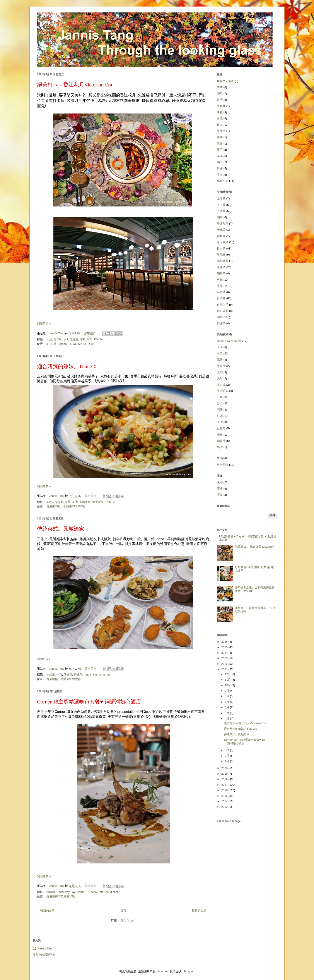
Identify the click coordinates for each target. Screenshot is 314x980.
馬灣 (220, 447)
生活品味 (223, 465)
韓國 (220, 168)
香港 (220, 175)
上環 (220, 347)
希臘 (220, 112)
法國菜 (221, 267)
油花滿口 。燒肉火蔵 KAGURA (254, 547)
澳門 (220, 150)
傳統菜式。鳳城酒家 (61, 529)
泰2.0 (50, 502)
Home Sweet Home (229, 341)
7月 (227, 702)
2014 (225, 801)
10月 (228, 685)
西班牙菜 (223, 311)
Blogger (189, 971)
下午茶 (221, 205)
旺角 (90, 339)
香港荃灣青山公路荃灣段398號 (66, 506)
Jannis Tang (45, 948)
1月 (227, 761)
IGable (98, 339)
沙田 (220, 403)
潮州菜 (221, 273)
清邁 (220, 144)
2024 (225, 653)
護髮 (220, 495)
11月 (228, 680)
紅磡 (220, 416)
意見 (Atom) (128, 921)
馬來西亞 (223, 181)
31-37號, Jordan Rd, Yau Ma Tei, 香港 (70, 344)
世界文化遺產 (225, 81)
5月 (227, 713)
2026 (225, 642)
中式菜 (51, 675)
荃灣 (75, 502)
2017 (225, 785)
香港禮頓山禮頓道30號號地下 (65, 679)
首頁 (123, 910)
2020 (225, 768)
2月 (227, 756)
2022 (225, 664)
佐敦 (82, 339)
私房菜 (221, 292)
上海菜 (221, 199)
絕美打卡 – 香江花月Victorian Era (75, 85)
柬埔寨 (221, 131)
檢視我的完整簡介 (44, 954)
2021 (225, 669)
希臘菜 (221, 230)
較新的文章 (47, 910)
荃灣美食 (85, 502)
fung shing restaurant (97, 675)
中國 (220, 87)
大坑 (220, 372)
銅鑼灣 (78, 675)
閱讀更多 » (44, 324)
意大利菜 (223, 242)
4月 (227, 718)
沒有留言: (90, 333)
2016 (225, 790)
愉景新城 (98, 502)
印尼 (220, 94)
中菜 (59, 675)
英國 (220, 156)
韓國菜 (221, 323)
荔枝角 (221, 428)
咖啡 (220, 217)
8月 (227, 696)
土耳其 (221, 106)
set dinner (112, 892)
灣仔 (220, 410)
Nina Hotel (98, 892)
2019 (225, 774)
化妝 (220, 482)
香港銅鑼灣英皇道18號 (61, 896)
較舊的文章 (199, 910)
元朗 (220, 360)
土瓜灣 (221, 366)
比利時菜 (223, 261)
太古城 (221, 385)
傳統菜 (68, 675)
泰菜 (68, 502)
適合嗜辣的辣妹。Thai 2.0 (67, 366)
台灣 (220, 100)
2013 (225, 807)
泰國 (220, 137)
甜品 (220, 286)
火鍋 (49, 339)
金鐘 (220, 435)
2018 (225, 779)
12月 (228, 674)
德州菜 (221, 236)
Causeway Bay (66, 892)
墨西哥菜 (223, 223)
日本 (220, 125)
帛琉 (220, 118)
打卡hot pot (61, 339)
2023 (225, 658)
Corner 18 (83, 892)
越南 (220, 162)
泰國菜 (59, 502)
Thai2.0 (110, 502)
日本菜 (221, 248)
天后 (220, 378)
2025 (225, 647)
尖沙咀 (221, 391)
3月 (227, 750)
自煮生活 (223, 305)
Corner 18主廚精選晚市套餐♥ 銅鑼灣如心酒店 (89, 702)
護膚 (220, 489)
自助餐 (221, 298)
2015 (225, 796)
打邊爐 (74, 339)
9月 (227, 691)
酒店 (220, 317)
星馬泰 (221, 255)
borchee (163, 971)
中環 (220, 353)
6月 (227, 707)
